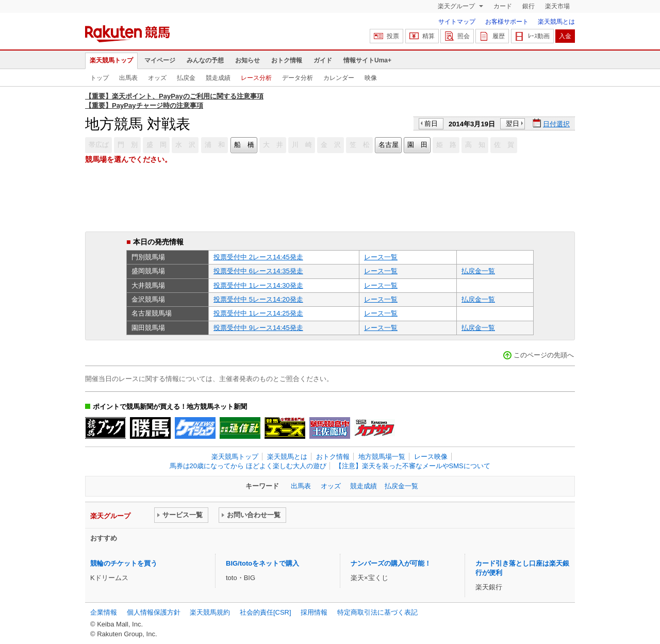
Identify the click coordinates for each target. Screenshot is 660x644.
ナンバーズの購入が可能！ (391, 563)
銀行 (529, 6)
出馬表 (128, 78)
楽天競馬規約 (210, 612)
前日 (431, 123)
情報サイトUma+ (367, 60)
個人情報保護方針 (154, 612)
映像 (371, 78)
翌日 (513, 123)
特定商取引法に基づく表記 (377, 612)
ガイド (323, 60)
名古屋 (389, 145)
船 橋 (244, 145)
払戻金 (186, 78)
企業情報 (104, 612)
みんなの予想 (205, 60)
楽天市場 (557, 6)
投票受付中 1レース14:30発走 (258, 285)
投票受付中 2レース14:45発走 (258, 257)
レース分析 (256, 78)
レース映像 (431, 457)
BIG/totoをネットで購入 (262, 563)
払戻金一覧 (478, 271)
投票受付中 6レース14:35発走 (258, 271)
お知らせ (247, 60)
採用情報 (314, 612)
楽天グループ (457, 6)
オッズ (157, 78)
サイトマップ (457, 22)
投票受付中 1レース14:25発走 (258, 313)
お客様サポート (507, 22)
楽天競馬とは (556, 22)
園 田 (417, 145)
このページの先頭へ (544, 355)
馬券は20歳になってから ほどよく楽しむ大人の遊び (248, 466)
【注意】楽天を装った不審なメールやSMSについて (413, 466)
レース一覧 (381, 257)
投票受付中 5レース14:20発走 (258, 299)
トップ (100, 78)
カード (503, 6)
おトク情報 (287, 60)
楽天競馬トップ (111, 60)
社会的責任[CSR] (266, 612)
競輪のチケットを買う (124, 563)
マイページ (160, 60)
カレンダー (339, 78)
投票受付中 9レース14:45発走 (258, 328)
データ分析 (298, 78)
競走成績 (218, 78)
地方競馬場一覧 (382, 457)
